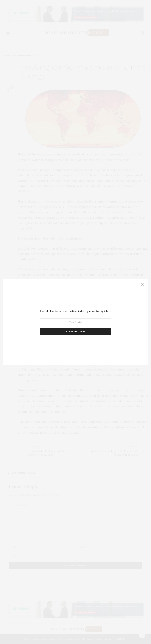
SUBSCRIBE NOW (75, 332)
